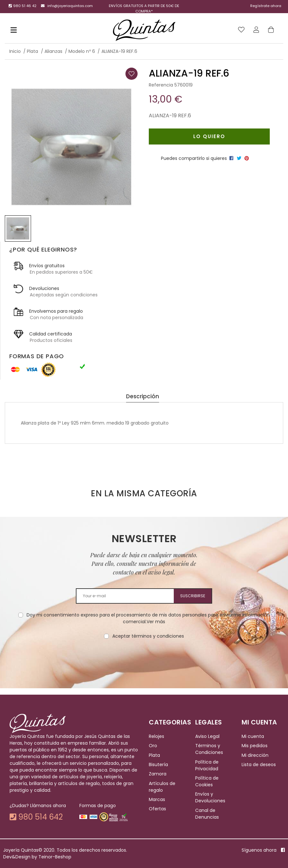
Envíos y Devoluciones (210, 797)
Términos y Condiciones (209, 749)
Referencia (161, 85)
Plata (154, 755)
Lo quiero (209, 136)
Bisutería (158, 765)
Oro (153, 746)
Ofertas (157, 809)
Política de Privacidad (207, 765)
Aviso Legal (207, 736)
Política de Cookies (207, 781)
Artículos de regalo (162, 787)
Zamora (158, 774)
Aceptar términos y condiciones (148, 636)
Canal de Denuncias (207, 814)
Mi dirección (255, 755)
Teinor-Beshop (55, 857)
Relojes (156, 736)
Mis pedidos (255, 746)
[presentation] (144, 660)
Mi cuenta (253, 736)
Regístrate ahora (266, 6)
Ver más (156, 622)
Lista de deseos (259, 765)
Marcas (157, 799)
